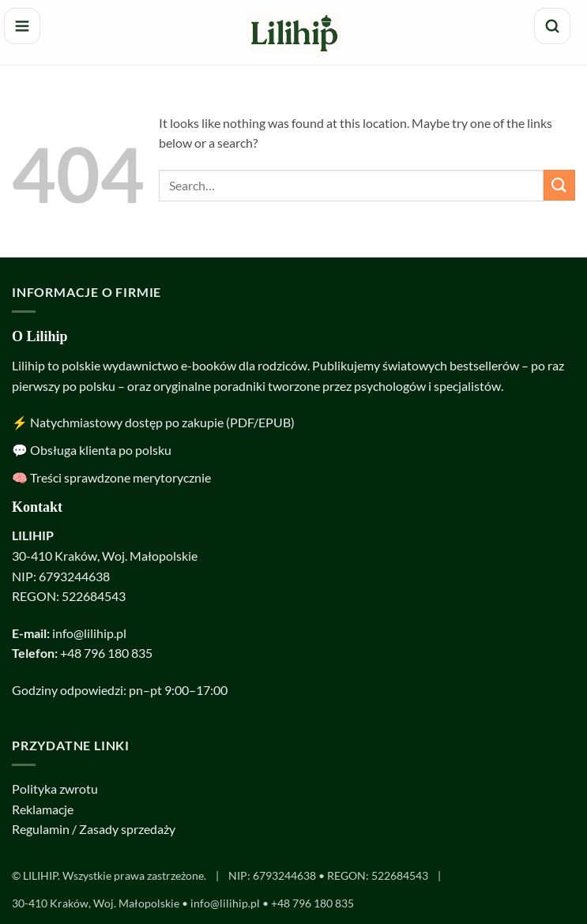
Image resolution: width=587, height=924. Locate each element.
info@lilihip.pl (89, 633)
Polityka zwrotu (55, 789)
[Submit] (559, 185)
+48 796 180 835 (106, 653)
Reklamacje (43, 809)
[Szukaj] (552, 26)
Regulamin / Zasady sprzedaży (94, 829)
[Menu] (22, 26)
